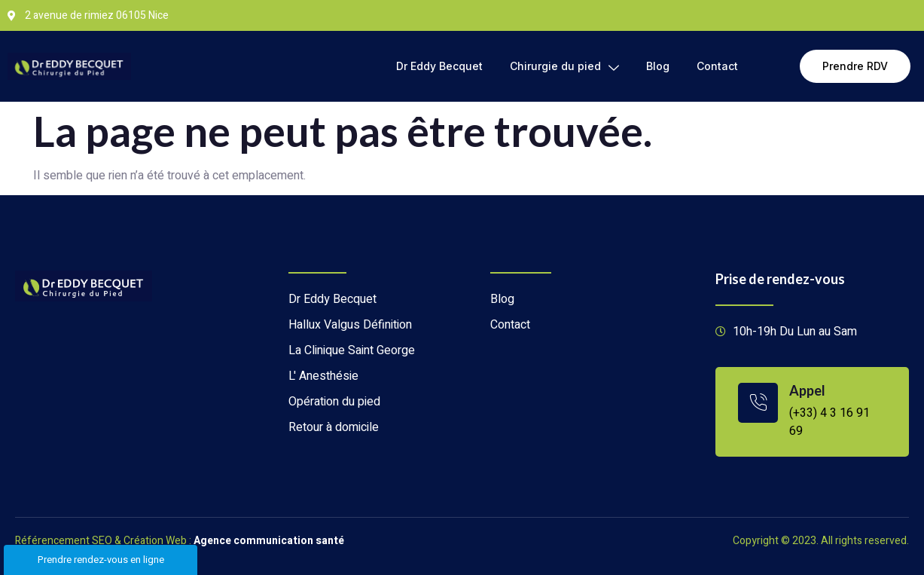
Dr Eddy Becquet (439, 66)
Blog (658, 66)
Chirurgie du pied (564, 66)
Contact (717, 66)
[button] (855, 66)
